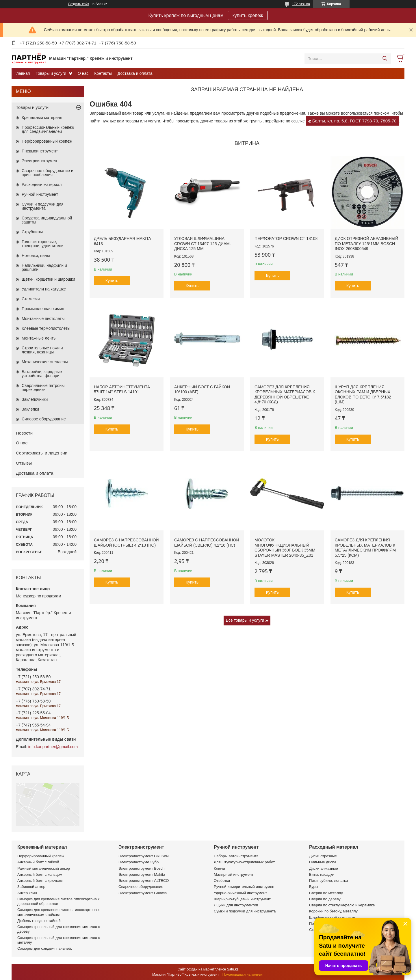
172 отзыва (301, 4)
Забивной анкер (31, 887)
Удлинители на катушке (44, 289)
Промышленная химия (43, 309)
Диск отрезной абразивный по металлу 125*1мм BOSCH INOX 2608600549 (366, 244)
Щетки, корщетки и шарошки (48, 279)
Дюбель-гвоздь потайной (39, 921)
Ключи (219, 868)
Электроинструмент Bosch (141, 868)
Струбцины (32, 232)
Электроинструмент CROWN (144, 856)
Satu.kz (233, 969)
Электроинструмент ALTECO (144, 881)
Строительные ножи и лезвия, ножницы (42, 350)
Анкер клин (27, 893)
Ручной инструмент (40, 194)
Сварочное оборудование (141, 887)
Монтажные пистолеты (43, 318)
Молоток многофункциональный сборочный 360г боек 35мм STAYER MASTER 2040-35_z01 (285, 548)
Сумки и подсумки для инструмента (43, 206)
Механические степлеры (45, 362)
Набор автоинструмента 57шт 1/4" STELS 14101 (122, 390)
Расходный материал (42, 185)
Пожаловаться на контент (243, 975)
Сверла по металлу (326, 893)
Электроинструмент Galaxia (143, 893)
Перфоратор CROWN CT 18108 (286, 239)
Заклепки (30, 409)
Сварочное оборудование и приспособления (48, 173)
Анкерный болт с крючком (40, 881)
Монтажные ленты (39, 338)
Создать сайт (79, 4)
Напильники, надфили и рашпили (44, 267)
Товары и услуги (51, 73)
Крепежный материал (42, 118)
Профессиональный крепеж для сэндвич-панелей (48, 129)
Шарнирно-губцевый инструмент (242, 899)
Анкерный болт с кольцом (40, 874)
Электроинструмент (40, 161)
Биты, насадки (322, 874)
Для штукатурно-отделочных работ (244, 862)
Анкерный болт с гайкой (38, 862)
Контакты (103, 73)
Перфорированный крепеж (47, 141)
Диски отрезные (323, 856)
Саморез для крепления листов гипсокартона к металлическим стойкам (58, 912)
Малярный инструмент (234, 874)
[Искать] (385, 59)
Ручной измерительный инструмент (245, 887)
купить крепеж (248, 15)
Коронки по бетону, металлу (333, 911)
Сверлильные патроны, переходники (44, 387)
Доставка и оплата (135, 73)
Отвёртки (222, 881)
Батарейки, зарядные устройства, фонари (42, 374)
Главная (22, 73)
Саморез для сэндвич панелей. (45, 948)
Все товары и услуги (245, 620)
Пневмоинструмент (40, 151)
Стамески (31, 299)
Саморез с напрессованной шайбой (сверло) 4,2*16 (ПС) (207, 543)
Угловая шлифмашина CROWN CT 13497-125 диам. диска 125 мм (203, 244)
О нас (83, 73)
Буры (314, 887)
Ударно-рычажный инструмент (240, 893)
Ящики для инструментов (236, 905)
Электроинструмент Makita (142, 874)
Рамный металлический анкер (44, 868)
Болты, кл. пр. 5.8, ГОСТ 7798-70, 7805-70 (354, 121)
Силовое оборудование (44, 419)
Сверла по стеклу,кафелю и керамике (342, 905)
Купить (112, 281)
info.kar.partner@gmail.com (53, 747)
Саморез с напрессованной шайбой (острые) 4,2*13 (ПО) (126, 543)
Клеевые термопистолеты (46, 328)
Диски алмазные (324, 868)
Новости (24, 433)
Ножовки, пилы (36, 256)
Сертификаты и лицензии (42, 453)
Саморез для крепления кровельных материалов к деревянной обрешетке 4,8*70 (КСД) (285, 395)
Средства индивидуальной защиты (47, 220)
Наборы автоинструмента (236, 856)
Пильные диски (323, 862)
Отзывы (24, 463)
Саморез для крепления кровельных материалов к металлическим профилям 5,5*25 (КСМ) (365, 548)
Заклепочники (35, 399)
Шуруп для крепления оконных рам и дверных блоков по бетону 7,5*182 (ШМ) (363, 395)
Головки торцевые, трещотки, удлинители (43, 244)
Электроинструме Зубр (139, 862)
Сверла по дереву (325, 899)
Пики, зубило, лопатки (328, 881)
